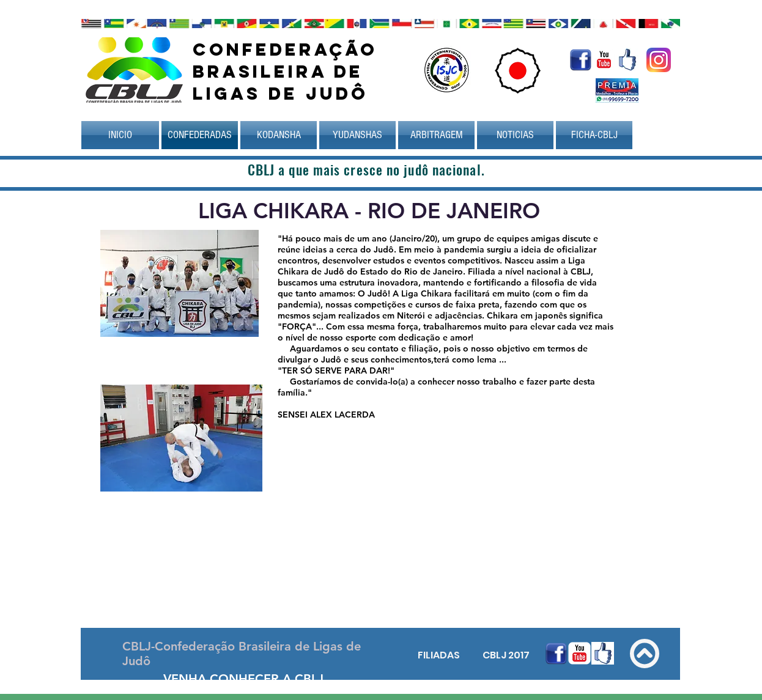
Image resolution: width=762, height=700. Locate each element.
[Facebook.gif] (581, 60)
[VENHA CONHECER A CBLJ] (243, 678)
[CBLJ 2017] (506, 655)
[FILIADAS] (438, 655)
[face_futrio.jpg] (627, 60)
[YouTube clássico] (604, 60)
